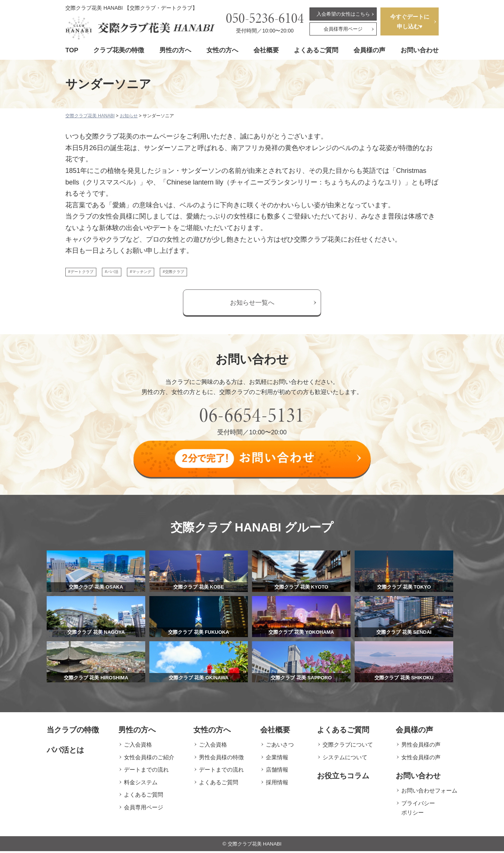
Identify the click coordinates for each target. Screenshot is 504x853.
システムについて (345, 759)
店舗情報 (277, 771)
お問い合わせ (420, 50)
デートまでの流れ (146, 771)
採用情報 (277, 784)
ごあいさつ (280, 746)
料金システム (141, 784)
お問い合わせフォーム (429, 792)
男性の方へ (175, 50)
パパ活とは (65, 752)
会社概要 (266, 50)
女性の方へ (222, 50)
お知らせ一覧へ (252, 307)
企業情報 (277, 759)
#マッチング (177, 274)
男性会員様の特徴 (221, 759)
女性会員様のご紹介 (149, 759)
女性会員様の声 (421, 759)
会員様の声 (369, 50)
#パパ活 (135, 274)
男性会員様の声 (421, 746)
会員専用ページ (144, 809)
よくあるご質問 (316, 50)
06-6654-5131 (252, 419)
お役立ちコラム (343, 778)
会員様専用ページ (343, 29)
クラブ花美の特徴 (119, 50)
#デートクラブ (90, 274)
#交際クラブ (225, 274)
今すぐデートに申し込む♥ (410, 21)
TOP (72, 50)
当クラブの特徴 (73, 732)
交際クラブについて (348, 746)
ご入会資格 (138, 746)
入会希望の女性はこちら (343, 14)
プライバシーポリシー (418, 809)
